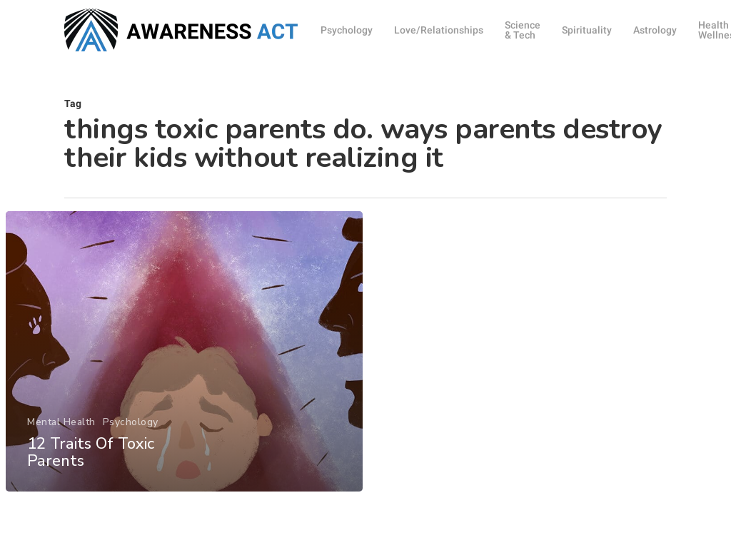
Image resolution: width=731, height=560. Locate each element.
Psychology (130, 435)
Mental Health (61, 435)
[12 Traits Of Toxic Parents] (184, 364)
